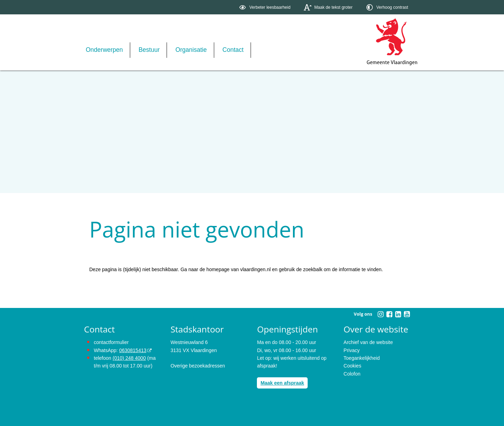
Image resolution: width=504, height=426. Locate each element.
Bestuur (149, 50)
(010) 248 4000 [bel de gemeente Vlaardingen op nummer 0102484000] (129, 358)
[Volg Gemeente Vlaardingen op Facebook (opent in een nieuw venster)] (389, 314)
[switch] (265, 7)
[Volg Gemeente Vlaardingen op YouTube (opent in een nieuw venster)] (407, 314)
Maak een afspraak (282, 383)
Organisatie (191, 50)
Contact (233, 50)
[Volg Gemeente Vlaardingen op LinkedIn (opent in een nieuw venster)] (398, 314)
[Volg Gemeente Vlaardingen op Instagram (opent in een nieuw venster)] (380, 314)
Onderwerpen (104, 50)
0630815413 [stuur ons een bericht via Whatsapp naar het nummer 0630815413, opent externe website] (133, 350)
